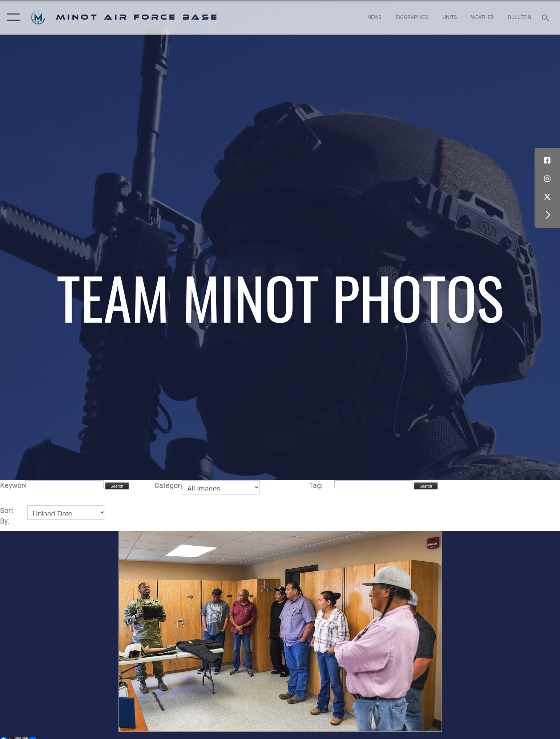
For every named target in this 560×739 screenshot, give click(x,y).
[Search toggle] (546, 17)
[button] (12, 17)
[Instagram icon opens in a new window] (547, 179)
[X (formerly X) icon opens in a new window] (547, 197)
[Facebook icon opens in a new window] (547, 161)
